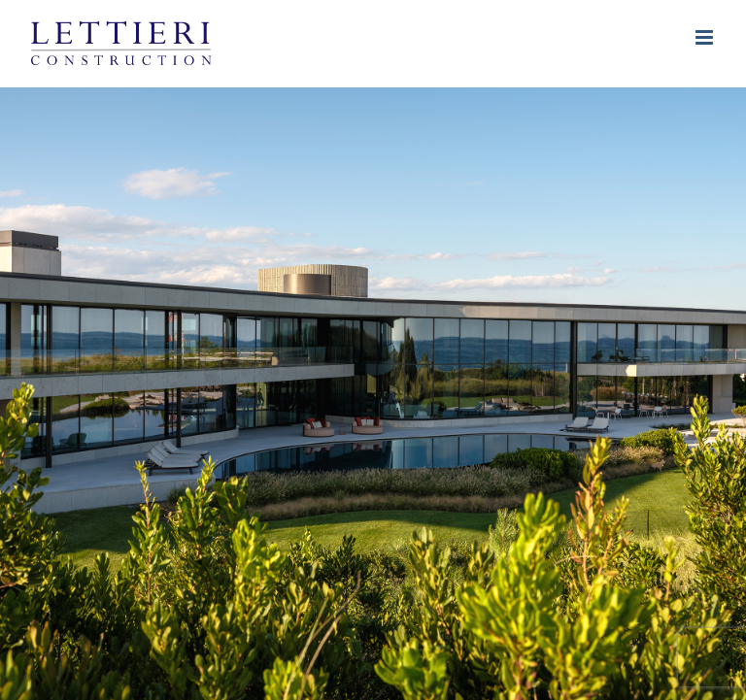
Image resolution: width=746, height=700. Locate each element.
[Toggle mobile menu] (706, 37)
